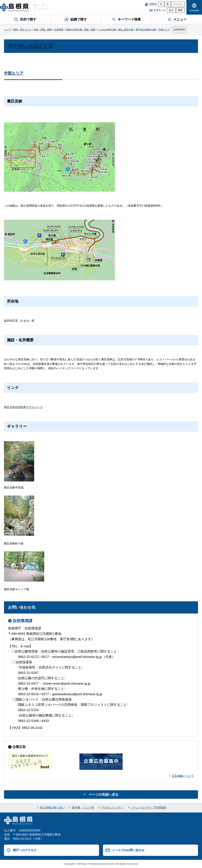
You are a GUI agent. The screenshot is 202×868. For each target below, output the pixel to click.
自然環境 (59, 30)
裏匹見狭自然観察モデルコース (23, 407)
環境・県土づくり (22, 30)
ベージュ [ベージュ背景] (178, 4)
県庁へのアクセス (25, 850)
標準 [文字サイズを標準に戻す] (180, 10)
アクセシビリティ (112, 808)
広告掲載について (183, 776)
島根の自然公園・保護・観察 (81, 30)
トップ (7, 30)
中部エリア (164, 30)
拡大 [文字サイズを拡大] (171, 10)
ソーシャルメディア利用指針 (149, 808)
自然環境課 (179, 30)
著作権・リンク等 (83, 808)
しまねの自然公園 (107, 30)
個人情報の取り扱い (52, 808)
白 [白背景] (161, 4)
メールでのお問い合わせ (128, 850)
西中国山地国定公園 (146, 30)
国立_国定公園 (126, 30)
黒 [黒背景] (168, 4)
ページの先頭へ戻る (104, 795)
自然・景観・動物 (43, 30)
